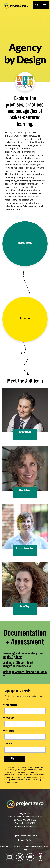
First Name (9, 718)
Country (8, 744)
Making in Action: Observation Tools (25, 672)
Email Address (11, 705)
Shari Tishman (25, 490)
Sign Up (15, 759)
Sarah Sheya (25, 607)
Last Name (9, 731)
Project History (25, 243)
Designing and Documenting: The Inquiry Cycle (23, 655)
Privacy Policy (25, 840)
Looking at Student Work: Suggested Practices (18, 664)
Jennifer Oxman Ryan (25, 548)
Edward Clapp (25, 432)
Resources (25, 319)
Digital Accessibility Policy (25, 836)
